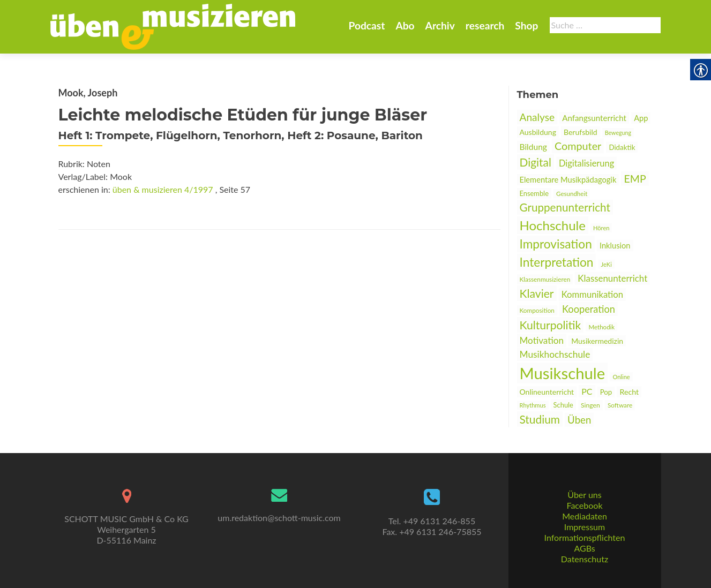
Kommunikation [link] (592, 295)
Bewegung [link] (618, 133)
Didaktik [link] (622, 147)
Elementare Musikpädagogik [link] (568, 180)
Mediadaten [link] (585, 516)
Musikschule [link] (563, 373)
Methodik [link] (601, 327)
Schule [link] (563, 405)
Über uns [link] (584, 495)
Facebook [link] (584, 505)
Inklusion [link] (615, 246)
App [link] (641, 118)
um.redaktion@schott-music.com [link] (279, 518)
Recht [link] (629, 392)
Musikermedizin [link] (597, 341)
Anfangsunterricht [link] (594, 118)
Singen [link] (590, 405)
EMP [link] (635, 179)
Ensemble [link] (534, 193)
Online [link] (621, 377)
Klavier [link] (537, 293)
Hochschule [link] (553, 225)
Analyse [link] (537, 117)
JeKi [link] (607, 264)
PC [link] (587, 391)
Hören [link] (601, 228)
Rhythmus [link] (533, 405)
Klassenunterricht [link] (612, 278)
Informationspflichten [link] (585, 537)
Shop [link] (526, 25)
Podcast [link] (366, 25)
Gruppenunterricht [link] (565, 207)
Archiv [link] (440, 25)
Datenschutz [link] (585, 559)
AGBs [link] (584, 548)
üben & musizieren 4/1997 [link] (163, 189)
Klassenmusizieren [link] (545, 279)
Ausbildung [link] (538, 132)
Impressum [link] (585, 527)
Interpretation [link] (557, 262)
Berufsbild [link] (581, 132)
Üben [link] (579, 420)
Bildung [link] (533, 147)
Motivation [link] (542, 340)
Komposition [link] (537, 310)
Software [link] (620, 405)
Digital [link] (536, 162)
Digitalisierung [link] (586, 163)
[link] (173, 26)
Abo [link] (405, 25)
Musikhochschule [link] (555, 354)
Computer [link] (578, 146)
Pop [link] (606, 392)
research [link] (485, 25)
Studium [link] (540, 419)
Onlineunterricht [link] (547, 392)
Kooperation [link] (589, 309)
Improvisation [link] (556, 244)
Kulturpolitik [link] (551, 325)
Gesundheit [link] (572, 194)
